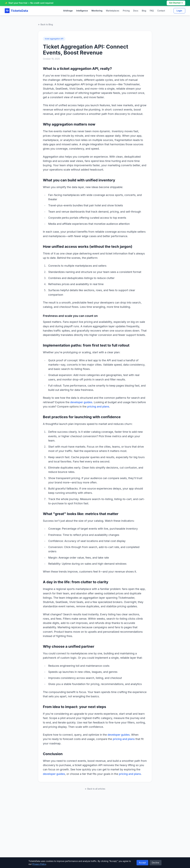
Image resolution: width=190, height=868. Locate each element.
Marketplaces (113, 11)
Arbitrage (68, 11)
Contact (161, 11)
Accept (142, 863)
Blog (144, 11)
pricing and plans (98, 407)
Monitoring (97, 11)
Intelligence (82, 11)
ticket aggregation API (54, 39)
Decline (155, 863)
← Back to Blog (45, 24)
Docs (136, 11)
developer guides (81, 402)
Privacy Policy (39, 864)
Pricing (126, 11)
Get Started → (176, 3)
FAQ (152, 11)
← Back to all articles (95, 789)
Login (179, 11)
